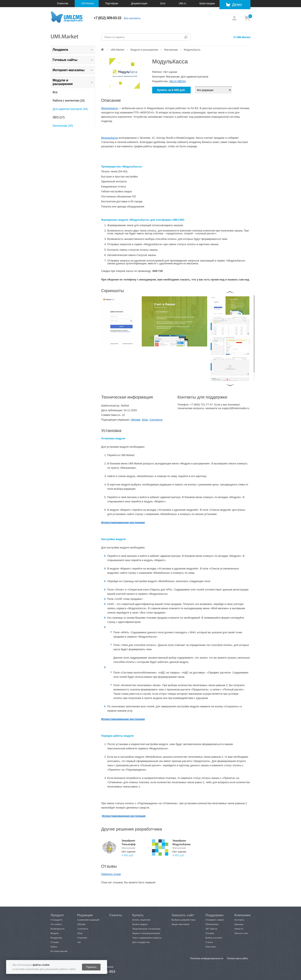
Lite (79, 942)
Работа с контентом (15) (69, 101)
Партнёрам (112, 3)
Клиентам (63, 3)
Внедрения (56, 938)
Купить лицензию (141, 920)
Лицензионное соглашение (146, 929)
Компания (242, 915)
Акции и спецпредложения (146, 933)
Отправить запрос (215, 920)
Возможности (58, 929)
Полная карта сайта (237, 958)
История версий (59, 951)
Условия (210, 933)
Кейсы (54, 947)
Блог (163, 3)
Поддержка (215, 915)
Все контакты (132, 18)
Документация (139, 3)
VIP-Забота (211, 929)
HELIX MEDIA (177, 81)
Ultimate (135, 420)
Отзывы (55, 942)
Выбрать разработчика (183, 920)
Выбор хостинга (214, 938)
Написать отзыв (111, 874)
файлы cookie (41, 965)
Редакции (85, 915)
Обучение (211, 947)
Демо (237, 4)
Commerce (156, 420)
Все (55, 92)
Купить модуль (140, 924)
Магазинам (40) (63, 126)
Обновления (212, 924)
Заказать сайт (183, 915)
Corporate (82, 938)
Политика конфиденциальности (207, 958)
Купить (138, 915)
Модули (55, 933)
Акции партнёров (180, 924)
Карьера (239, 924)
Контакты (239, 920)
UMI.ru (182, 3)
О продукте (56, 920)
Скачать (116, 915)
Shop (145, 420)
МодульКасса (109, 108)
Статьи (209, 942)
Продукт (57, 915)
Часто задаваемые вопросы (147, 938)
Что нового (56, 924)
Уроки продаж (207, 3)
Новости (239, 929)
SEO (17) (59, 117)
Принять (91, 967)
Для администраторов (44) (70, 109)
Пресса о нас (241, 933)
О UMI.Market (242, 37)
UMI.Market (87, 3)
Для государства (141, 942)
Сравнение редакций (88, 920)
